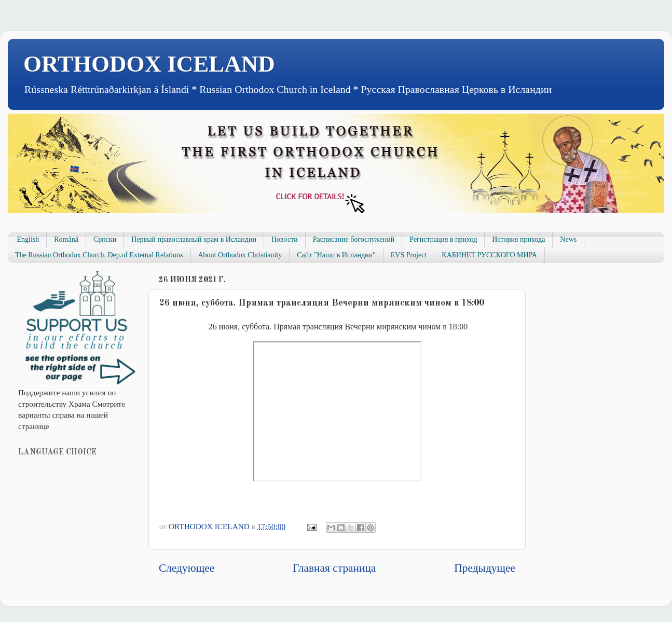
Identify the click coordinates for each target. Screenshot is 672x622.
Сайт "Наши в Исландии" (336, 255)
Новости (285, 239)
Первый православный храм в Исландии (194, 239)
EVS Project (409, 255)
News (568, 239)
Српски (105, 239)
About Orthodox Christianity (240, 255)
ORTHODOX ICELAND (149, 64)
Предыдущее (485, 568)
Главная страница (334, 568)
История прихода (518, 239)
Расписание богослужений (354, 239)
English (28, 239)
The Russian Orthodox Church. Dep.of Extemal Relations (99, 255)
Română (66, 239)
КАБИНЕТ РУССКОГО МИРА (489, 255)
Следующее (187, 568)
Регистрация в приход (443, 239)
